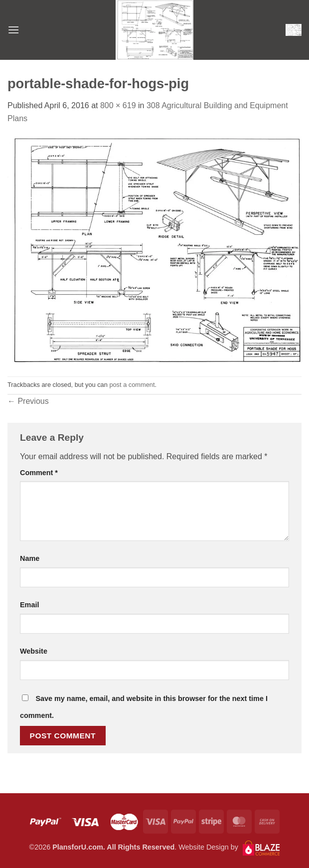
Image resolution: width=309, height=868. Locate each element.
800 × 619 (118, 105)
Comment (39, 473)
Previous (28, 401)
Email (29, 605)
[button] (13, 30)
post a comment (132, 385)
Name (30, 558)
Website (34, 651)
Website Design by (229, 847)
